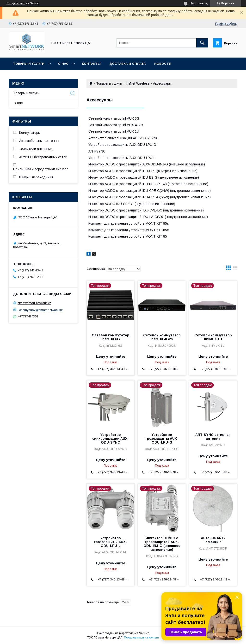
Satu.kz (144, 633)
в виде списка (235, 269)
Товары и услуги (29, 64)
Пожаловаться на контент (141, 638)
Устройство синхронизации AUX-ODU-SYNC (111, 439)
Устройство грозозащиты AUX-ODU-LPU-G (162, 439)
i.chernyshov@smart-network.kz (40, 310)
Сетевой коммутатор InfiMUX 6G (111, 337)
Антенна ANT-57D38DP (213, 540)
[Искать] (202, 43)
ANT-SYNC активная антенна (213, 437)
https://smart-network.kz (34, 303)
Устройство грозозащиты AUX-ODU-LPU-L (111, 542)
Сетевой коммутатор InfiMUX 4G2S (162, 337)
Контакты (91, 64)
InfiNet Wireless (138, 83)
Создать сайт (16, 3)
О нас (63, 64)
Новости (163, 64)
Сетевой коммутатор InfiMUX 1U (213, 337)
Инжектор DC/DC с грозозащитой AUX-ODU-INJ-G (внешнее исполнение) (162, 544)
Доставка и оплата (127, 64)
